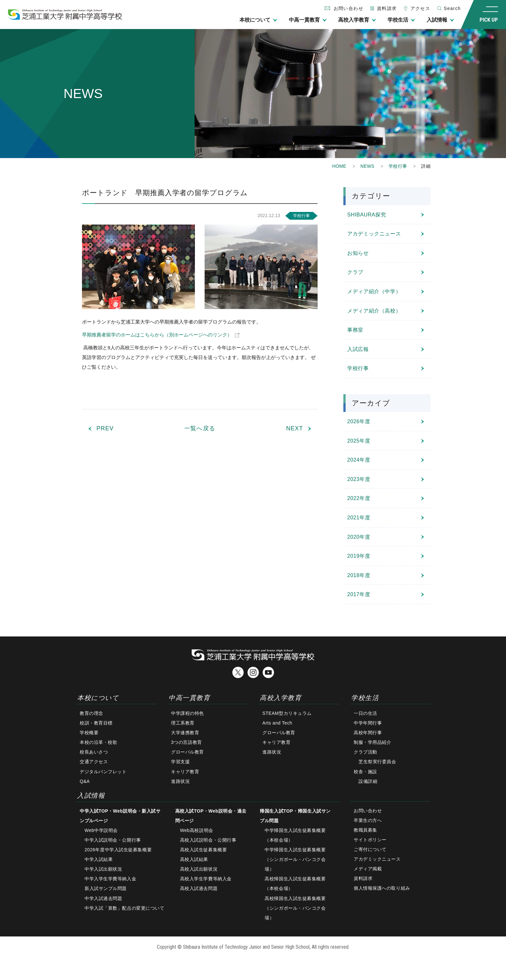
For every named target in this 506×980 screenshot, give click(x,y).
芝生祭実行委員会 (377, 762)
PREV (105, 428)
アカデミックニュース (374, 234)
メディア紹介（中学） (374, 291)
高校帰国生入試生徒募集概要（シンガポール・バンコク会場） (295, 908)
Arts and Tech (277, 723)
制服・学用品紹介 (372, 742)
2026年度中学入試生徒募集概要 (118, 850)
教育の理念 (91, 713)
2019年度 (359, 556)
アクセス (420, 8)
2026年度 (359, 421)
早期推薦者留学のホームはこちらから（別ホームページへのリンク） (157, 335)
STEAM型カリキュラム (287, 713)
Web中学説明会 (101, 830)
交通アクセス (94, 762)
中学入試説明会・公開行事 (113, 840)
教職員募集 (365, 830)
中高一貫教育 (304, 20)
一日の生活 (365, 713)
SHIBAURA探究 (367, 215)
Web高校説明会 (197, 830)
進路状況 (180, 781)
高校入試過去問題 (199, 888)
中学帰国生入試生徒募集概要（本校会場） (295, 835)
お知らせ (358, 253)
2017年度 (359, 594)
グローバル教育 (187, 752)
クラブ (355, 272)
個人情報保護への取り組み (382, 888)
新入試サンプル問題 (106, 888)
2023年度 (359, 479)
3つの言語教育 (187, 742)
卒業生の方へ (368, 820)
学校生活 (398, 20)
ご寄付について (370, 849)
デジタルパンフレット (103, 772)
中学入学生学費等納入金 (110, 879)
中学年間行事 (368, 723)
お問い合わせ (368, 811)
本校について (255, 20)
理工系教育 (183, 723)
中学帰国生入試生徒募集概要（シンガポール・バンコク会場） (295, 859)
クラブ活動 (365, 752)
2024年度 (359, 460)
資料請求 (387, 8)
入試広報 (358, 349)
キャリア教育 (185, 772)
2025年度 (359, 441)
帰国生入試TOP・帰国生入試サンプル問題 (295, 816)
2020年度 (359, 537)
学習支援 (180, 762)
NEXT (295, 428)
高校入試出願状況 (199, 869)
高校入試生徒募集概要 (204, 850)
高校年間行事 (368, 733)
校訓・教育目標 (96, 723)
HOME (339, 166)
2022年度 (359, 498)
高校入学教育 (354, 20)
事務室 (355, 330)
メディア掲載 (368, 869)
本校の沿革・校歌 (98, 742)
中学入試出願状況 (103, 869)
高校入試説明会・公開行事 (208, 840)
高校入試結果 (194, 859)
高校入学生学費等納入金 (206, 879)
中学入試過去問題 (103, 898)
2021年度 (359, 518)
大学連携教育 (185, 733)
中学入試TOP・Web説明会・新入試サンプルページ (120, 816)
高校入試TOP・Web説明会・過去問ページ (211, 816)
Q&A (85, 781)
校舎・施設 (365, 772)
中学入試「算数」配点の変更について (125, 908)
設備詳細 (368, 781)
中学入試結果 (99, 859)
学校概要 (89, 733)
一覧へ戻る (200, 428)
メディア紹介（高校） (374, 311)
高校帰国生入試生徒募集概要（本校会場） (295, 884)
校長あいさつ (94, 752)
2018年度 (359, 575)
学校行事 (398, 166)
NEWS (367, 166)
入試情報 (437, 20)
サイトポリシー (370, 840)
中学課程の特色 (187, 713)
